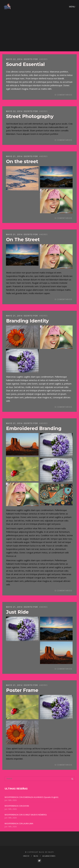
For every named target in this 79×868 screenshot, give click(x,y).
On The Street (23, 240)
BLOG (36, 856)
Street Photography (30, 116)
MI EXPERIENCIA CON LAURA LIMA (19, 823)
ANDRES (43, 59)
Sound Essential (25, 64)
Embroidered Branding (34, 428)
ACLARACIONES (49, 856)
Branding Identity (27, 321)
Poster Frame (22, 690)
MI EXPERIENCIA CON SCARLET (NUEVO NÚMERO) (26, 815)
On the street (22, 161)
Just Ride (17, 612)
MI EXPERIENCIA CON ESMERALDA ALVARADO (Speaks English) (31, 797)
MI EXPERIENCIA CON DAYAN (17, 806)
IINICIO (26, 856)
